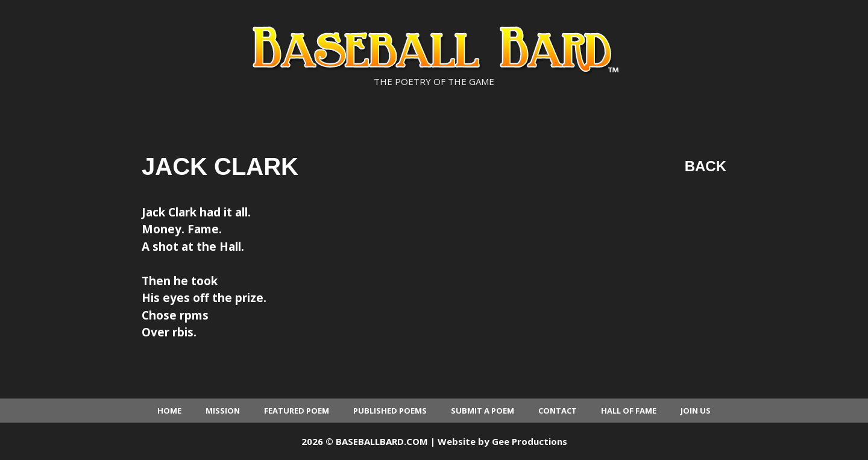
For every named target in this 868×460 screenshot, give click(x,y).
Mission (223, 411)
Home (169, 411)
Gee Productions (530, 441)
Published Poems (390, 411)
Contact (558, 411)
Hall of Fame (629, 411)
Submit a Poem (483, 411)
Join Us (696, 411)
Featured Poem (297, 411)
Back (706, 166)
